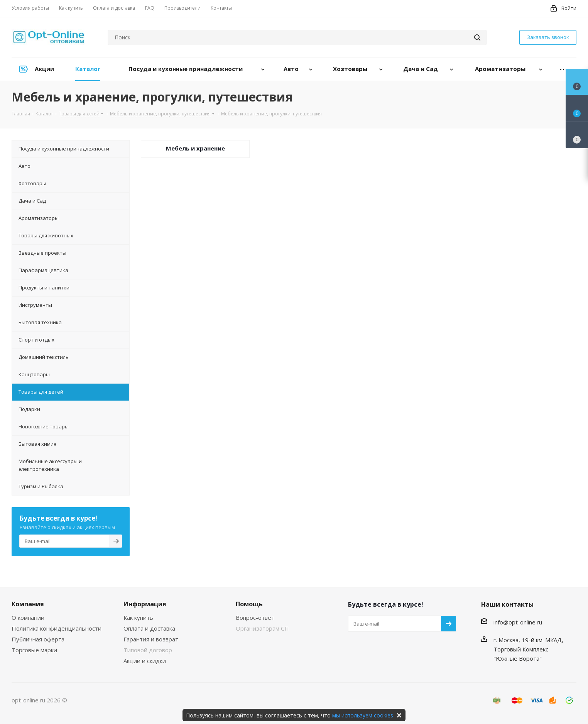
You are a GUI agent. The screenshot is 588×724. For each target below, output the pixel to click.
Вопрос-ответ (255, 617)
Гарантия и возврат (151, 639)
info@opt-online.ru (518, 622)
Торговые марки (34, 650)
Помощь (249, 604)
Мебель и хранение (195, 148)
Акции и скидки (145, 661)
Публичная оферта (38, 639)
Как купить (138, 617)
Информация (145, 604)
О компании (28, 617)
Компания (28, 604)
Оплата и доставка (149, 628)
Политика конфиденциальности (57, 628)
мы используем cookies (363, 715)
